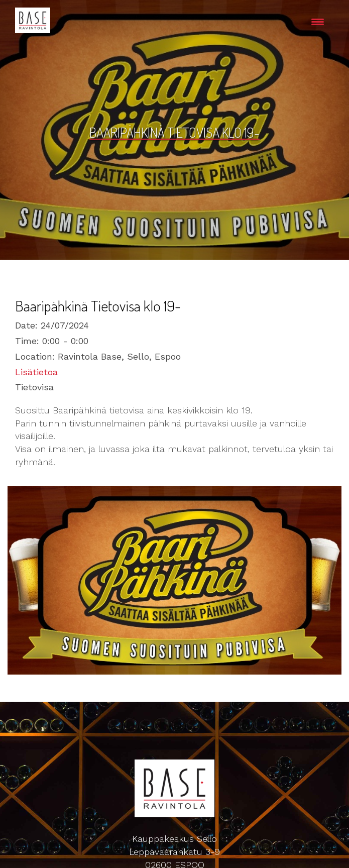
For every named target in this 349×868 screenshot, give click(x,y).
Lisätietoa (36, 372)
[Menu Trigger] (318, 21)
